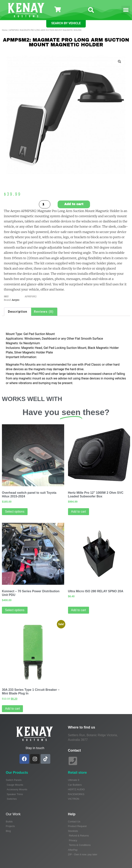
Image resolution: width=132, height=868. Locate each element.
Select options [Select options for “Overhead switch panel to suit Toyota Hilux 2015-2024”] (15, 512)
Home (5, 30)
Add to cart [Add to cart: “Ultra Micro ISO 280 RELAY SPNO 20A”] (79, 610)
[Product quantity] (45, 204)
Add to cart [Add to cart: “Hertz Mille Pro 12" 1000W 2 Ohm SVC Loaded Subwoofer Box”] (79, 512)
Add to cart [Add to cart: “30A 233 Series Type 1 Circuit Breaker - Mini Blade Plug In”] (12, 709)
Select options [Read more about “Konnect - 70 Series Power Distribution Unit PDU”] (15, 610)
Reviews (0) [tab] (44, 312)
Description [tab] (18, 312)
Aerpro (16, 300)
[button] (91, 10)
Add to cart (74, 204)
